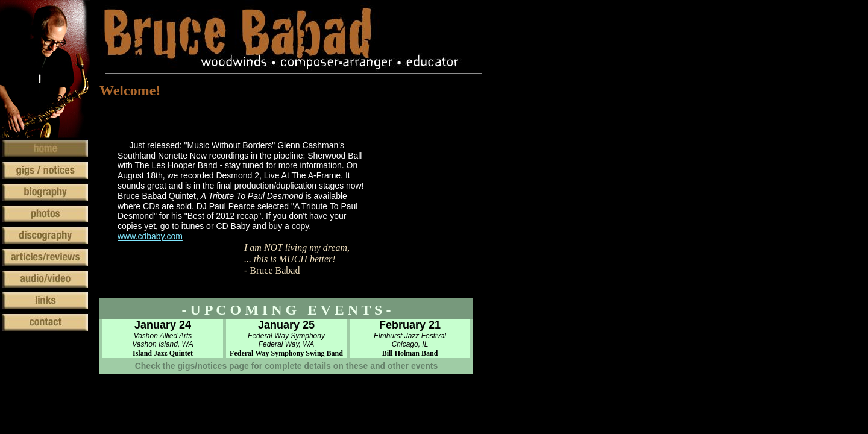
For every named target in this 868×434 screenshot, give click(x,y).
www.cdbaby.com (150, 236)
